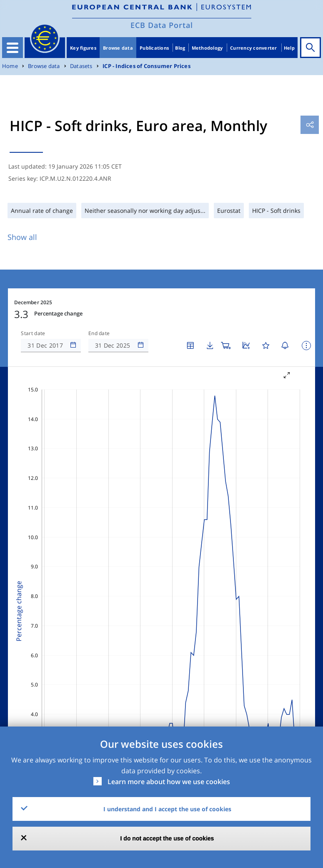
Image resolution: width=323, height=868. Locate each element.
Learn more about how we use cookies (169, 782)
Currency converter (254, 48)
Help (289, 48)
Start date (33, 333)
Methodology (207, 48)
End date (99, 333)
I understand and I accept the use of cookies (167, 809)
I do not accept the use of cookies (167, 838)
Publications (154, 48)
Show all (22, 237)
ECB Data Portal (162, 25)
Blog (180, 48)
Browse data (118, 48)
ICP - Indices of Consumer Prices (146, 66)
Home (10, 66)
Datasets (81, 66)
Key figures (83, 48)
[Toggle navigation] (13, 48)
